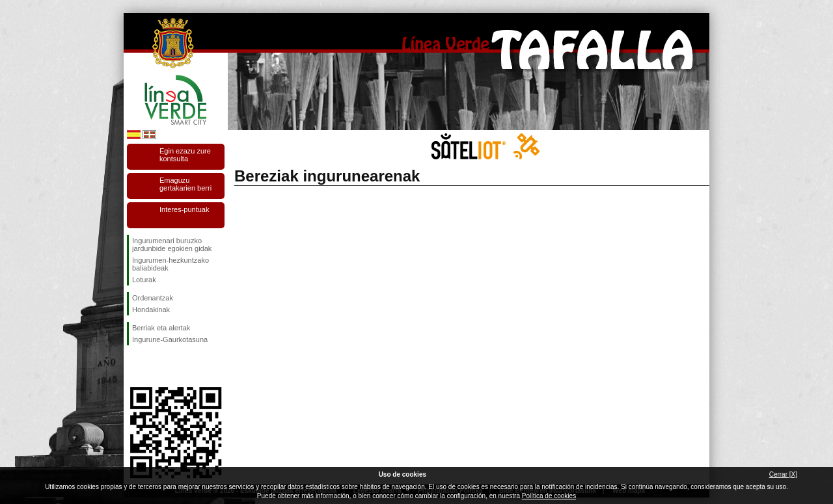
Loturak (144, 280)
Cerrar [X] (783, 474)
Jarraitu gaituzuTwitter (156, 366)
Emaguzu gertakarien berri (185, 184)
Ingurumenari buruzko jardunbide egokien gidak (172, 245)
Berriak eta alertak (161, 328)
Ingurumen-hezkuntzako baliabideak (171, 264)
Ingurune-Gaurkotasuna (170, 339)
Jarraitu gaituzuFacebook (135, 366)
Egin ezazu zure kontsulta (185, 155)
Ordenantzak (153, 298)
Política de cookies (549, 496)
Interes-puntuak (184, 209)
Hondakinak (151, 310)
